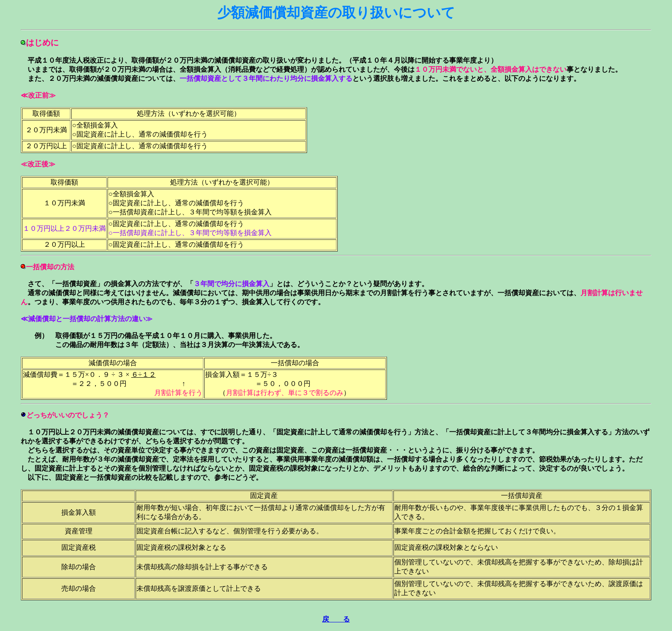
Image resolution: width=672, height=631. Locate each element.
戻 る (336, 619)
